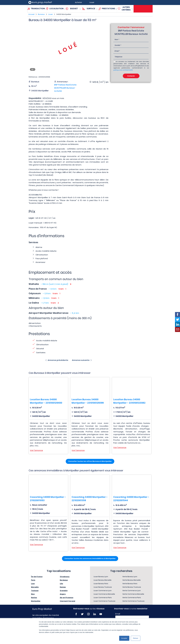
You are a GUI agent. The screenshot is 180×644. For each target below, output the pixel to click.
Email (118, 614)
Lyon (33, 584)
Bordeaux (64, 580)
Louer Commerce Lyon (103, 591)
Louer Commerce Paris (103, 598)
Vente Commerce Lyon (132, 591)
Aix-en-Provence (67, 598)
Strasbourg (65, 577)
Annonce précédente (58, 360)
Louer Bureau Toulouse (103, 587)
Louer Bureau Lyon (101, 577)
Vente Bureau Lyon (130, 577)
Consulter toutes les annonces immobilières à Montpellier (90, 558)
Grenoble (64, 591)
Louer (51, 14)
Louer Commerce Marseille (104, 594)
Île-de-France (37, 577)
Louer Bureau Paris (101, 584)
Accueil (31, 14)
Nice (33, 594)
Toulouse (35, 591)
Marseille (35, 587)
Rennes (63, 587)
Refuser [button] (136, 638)
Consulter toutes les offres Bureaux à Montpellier (90, 461)
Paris (33, 580)
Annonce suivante (81, 360)
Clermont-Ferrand (67, 601)
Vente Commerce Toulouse (133, 601)
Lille (61, 584)
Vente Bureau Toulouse (132, 587)
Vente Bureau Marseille (131, 580)
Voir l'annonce (36, 450)
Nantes (34, 598)
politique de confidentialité (123, 70)
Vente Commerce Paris (132, 598)
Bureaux (41, 14)
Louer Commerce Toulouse (104, 601)
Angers (63, 594)
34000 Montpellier (64, 14)
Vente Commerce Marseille (133, 594)
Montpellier (36, 601)
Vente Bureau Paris (130, 584)
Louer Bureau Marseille (103, 580)
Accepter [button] (124, 638)
